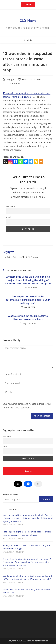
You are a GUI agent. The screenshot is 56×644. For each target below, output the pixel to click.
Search (46, 499)
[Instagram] (10, 161)
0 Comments (13, 83)
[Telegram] (31, 161)
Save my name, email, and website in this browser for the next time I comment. (27, 406)
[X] (5, 161)
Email (8, 217)
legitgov (11, 80)
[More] (41, 161)
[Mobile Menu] (28, 40)
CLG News (28, 20)
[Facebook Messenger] (26, 161)
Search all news (10, 494)
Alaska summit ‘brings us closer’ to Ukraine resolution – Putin (28, 318)
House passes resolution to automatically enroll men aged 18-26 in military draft (28, 300)
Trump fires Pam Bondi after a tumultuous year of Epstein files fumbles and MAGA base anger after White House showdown (27, 562)
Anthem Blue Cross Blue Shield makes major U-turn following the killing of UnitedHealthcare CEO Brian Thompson (28, 280)
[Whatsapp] (21, 161)
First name (10, 206)
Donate (28, 5)
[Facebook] (16, 161)
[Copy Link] (36, 161)
